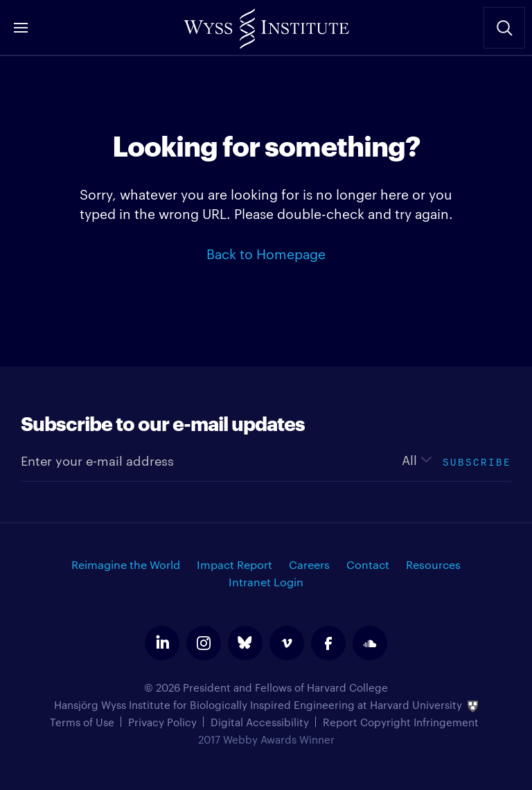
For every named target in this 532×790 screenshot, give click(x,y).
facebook (328, 643)
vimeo (287, 643)
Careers (309, 564)
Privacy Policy (162, 722)
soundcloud (370, 643)
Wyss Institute (266, 24)
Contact (368, 564)
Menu (21, 28)
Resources (433, 564)
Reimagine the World (126, 564)
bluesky (245, 643)
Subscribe (477, 460)
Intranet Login (266, 582)
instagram (204, 643)
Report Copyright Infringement (401, 722)
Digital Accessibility (260, 722)
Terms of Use (82, 722)
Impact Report (234, 564)
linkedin (162, 643)
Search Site (504, 28)
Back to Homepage (266, 253)
